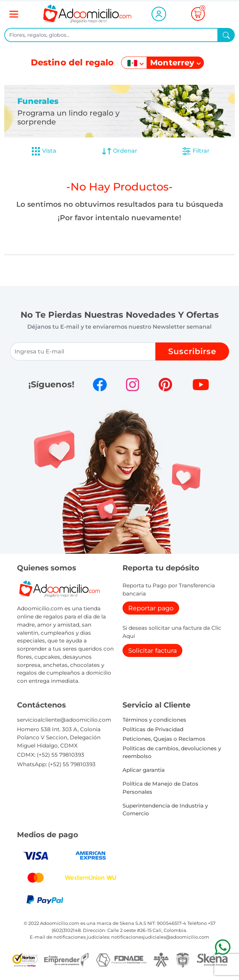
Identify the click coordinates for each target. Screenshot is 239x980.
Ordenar (120, 151)
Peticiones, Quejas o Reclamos (164, 739)
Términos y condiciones (154, 720)
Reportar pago (151, 608)
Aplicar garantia (144, 770)
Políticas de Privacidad (153, 729)
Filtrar (195, 151)
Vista (44, 151)
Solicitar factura (152, 650)
